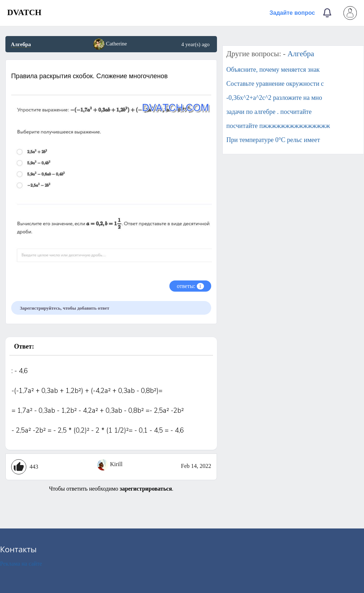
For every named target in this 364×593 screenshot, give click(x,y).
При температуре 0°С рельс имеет (273, 140)
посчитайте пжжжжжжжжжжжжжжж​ (278, 126)
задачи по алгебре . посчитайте (269, 112)
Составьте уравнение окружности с (275, 84)
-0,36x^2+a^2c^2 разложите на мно (274, 98)
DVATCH (24, 12)
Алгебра (21, 44)
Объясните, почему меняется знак (273, 70)
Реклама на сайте (21, 564)
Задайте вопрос (292, 13)
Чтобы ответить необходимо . (111, 489)
